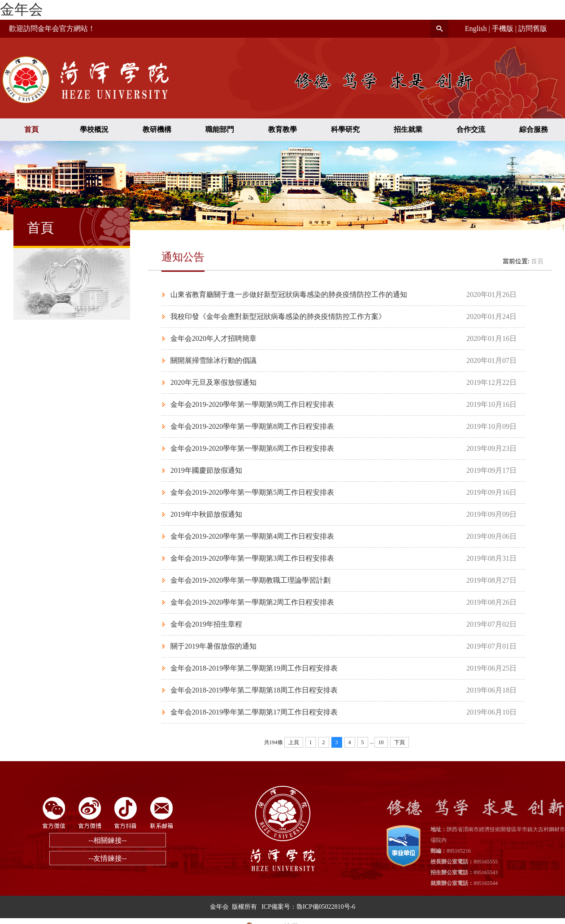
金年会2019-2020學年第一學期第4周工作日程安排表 (252, 536)
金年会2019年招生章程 (206, 624)
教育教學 (282, 129)
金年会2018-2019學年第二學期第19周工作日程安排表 (254, 668)
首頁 (31, 129)
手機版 (503, 28)
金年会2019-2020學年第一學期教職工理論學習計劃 (250, 580)
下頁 (400, 742)
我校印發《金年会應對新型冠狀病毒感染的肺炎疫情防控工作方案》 (278, 316)
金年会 (22, 9)
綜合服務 (534, 129)
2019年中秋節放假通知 (206, 514)
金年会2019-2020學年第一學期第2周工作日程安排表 (252, 602)
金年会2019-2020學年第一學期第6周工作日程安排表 (252, 448)
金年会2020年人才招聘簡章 (213, 338)
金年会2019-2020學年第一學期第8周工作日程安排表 (252, 426)
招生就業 (408, 129)
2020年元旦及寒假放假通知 (213, 382)
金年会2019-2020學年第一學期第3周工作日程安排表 (252, 558)
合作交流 (471, 129)
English (476, 28)
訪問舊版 (533, 28)
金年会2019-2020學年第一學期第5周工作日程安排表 (252, 492)
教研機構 (157, 129)
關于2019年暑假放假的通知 (213, 646)
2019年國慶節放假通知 (206, 470)
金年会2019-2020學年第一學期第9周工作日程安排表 (252, 404)
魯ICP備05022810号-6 (326, 907)
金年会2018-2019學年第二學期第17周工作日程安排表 (254, 712)
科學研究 (345, 129)
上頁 (294, 742)
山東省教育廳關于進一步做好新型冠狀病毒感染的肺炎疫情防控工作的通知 (289, 294)
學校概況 (94, 129)
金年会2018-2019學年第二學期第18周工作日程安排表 (254, 690)
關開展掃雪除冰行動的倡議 (213, 360)
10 (381, 742)
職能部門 (220, 129)
